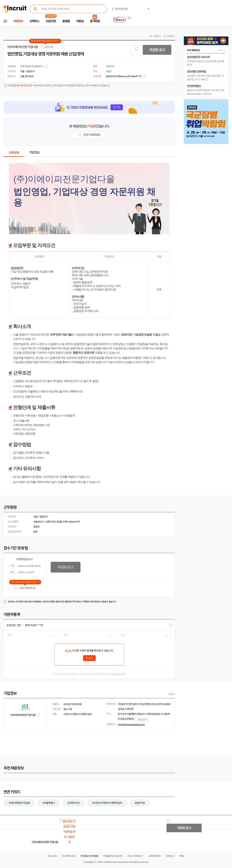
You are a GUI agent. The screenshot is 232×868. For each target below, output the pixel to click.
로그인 (68, 651)
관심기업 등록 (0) (25, 588)
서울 (35, 517)
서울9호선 (38, 522)
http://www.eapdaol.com (131, 725)
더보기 (172, 694)
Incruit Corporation (119, 862)
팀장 (35, 532)
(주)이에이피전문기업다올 (22, 47)
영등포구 (44, 517)
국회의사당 (51, 522)
